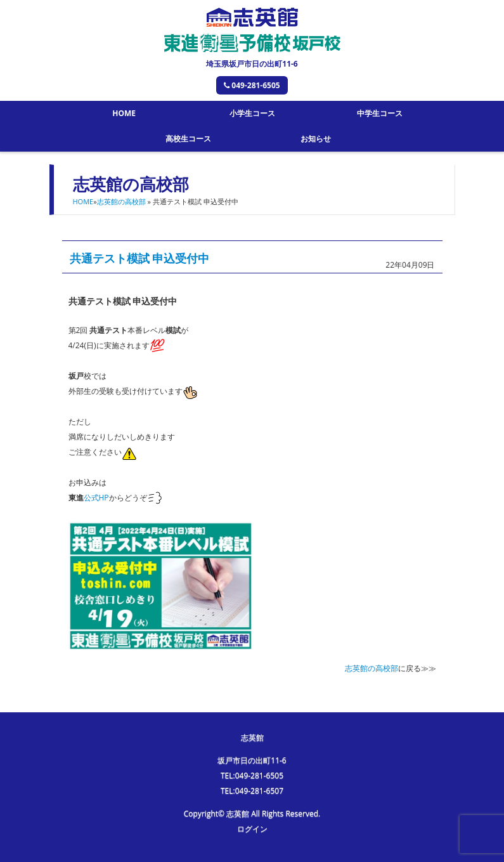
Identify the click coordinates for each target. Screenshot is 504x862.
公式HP (96, 498)
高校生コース (188, 139)
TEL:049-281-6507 (252, 791)
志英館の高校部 (121, 201)
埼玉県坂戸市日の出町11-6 (252, 64)
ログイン (252, 829)
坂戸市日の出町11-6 (252, 760)
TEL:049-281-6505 (252, 775)
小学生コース (252, 113)
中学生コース (380, 113)
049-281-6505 (252, 85)
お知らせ (316, 139)
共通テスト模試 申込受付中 (140, 258)
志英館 (252, 737)
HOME (124, 113)
